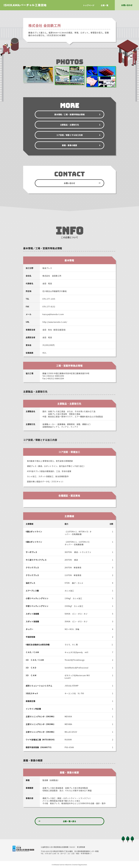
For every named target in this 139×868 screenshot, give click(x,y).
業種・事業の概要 (69, 145)
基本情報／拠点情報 (69, 114)
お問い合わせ (69, 183)
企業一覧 (105, 5)
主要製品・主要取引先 (70, 125)
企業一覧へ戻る (70, 821)
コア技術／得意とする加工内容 (69, 135)
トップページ (89, 5)
